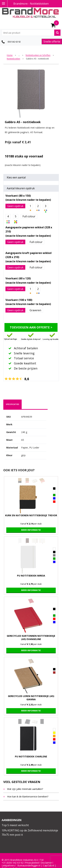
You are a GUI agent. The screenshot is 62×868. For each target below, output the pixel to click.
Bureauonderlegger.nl (29, 866)
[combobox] (31, 33)
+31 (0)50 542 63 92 (12, 863)
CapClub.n (48, 866)
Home (10, 55)
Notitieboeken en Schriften (38, 55)
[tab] (12, 404)
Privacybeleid (32, 863)
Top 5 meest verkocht (15, 825)
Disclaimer (46, 863)
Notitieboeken (13, 59)
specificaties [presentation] (12, 404)
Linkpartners (8, 866)
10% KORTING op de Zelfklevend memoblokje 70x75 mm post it (30, 833)
